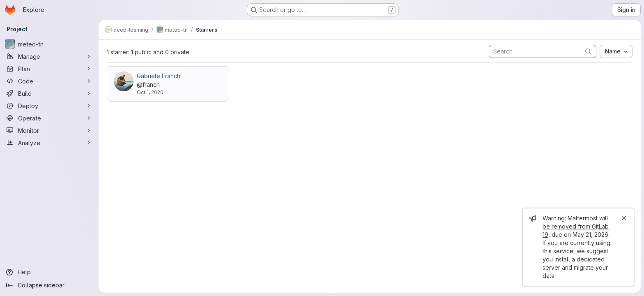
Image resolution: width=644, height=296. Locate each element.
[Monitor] (49, 130)
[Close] (624, 218)
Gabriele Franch (159, 76)
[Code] (49, 81)
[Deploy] (49, 106)
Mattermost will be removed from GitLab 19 (576, 226)
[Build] (49, 93)
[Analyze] (49, 143)
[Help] (49, 272)
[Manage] (49, 56)
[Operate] (49, 118)
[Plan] (49, 69)
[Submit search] (588, 51)
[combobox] (616, 51)
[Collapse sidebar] (49, 285)
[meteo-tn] (49, 44)
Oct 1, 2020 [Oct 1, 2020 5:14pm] (150, 92)
